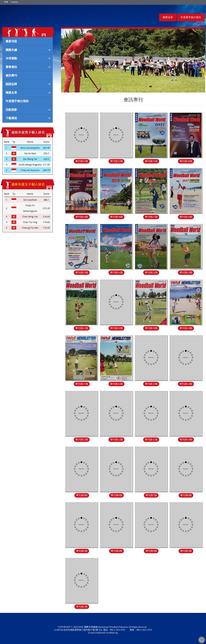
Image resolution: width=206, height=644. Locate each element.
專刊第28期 (116, 217)
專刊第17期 (82, 384)
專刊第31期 (151, 161)
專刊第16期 (116, 384)
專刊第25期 (82, 273)
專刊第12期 (116, 440)
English (15, 2)
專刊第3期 (151, 551)
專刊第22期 (186, 273)
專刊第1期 (82, 607)
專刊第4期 (116, 551)
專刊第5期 (82, 551)
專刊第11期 (151, 440)
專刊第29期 (82, 217)
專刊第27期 (151, 217)
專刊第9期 (82, 495)
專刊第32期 (116, 161)
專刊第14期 (186, 384)
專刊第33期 (82, 161)
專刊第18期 (186, 328)
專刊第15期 (151, 384)
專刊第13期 (82, 440)
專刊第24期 (116, 273)
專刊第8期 (116, 495)
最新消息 (11, 41)
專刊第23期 (151, 273)
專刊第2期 (186, 551)
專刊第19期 (151, 328)
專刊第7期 (151, 495)
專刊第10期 (186, 440)
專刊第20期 (116, 328)
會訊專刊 (11, 75)
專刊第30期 (186, 161)
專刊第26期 (186, 217)
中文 (6, 2)
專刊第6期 (186, 495)
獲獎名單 (168, 17)
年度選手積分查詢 (191, 17)
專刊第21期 (82, 328)
